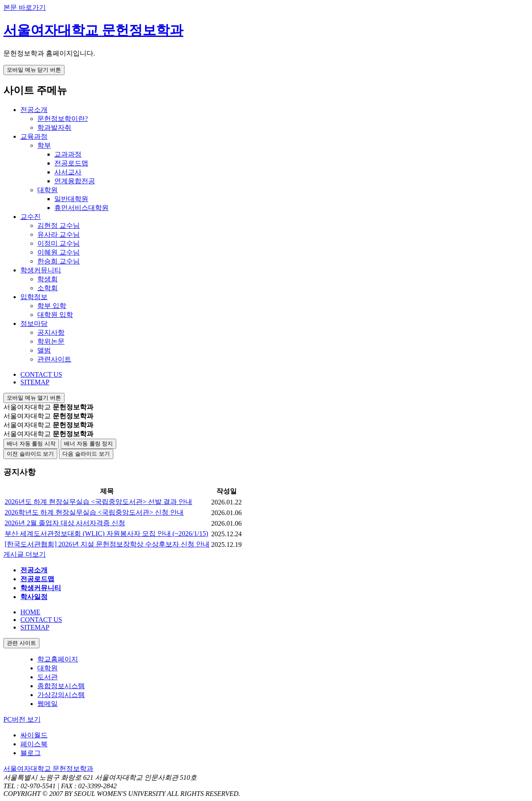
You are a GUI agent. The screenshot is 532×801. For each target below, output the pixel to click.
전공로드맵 (71, 163)
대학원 (48, 190)
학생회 (48, 279)
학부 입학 (52, 306)
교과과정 (68, 154)
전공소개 (34, 110)
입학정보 (34, 297)
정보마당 (34, 323)
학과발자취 (54, 127)
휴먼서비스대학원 (81, 208)
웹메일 (48, 704)
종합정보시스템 (61, 686)
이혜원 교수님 (59, 252)
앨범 (44, 350)
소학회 (48, 288)
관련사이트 (54, 359)
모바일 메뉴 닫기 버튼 (34, 70)
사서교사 (68, 172)
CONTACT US (41, 374)
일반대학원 (71, 199)
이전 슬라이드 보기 (30, 454)
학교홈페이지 (58, 659)
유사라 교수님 (59, 234)
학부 (44, 145)
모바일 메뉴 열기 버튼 (34, 398)
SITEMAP (35, 382)
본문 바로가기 (25, 7)
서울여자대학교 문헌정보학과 (93, 30)
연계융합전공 (75, 181)
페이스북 (34, 744)
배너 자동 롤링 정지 (88, 444)
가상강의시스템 (61, 695)
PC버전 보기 (22, 719)
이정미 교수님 (59, 243)
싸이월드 (34, 735)
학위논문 (51, 341)
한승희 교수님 (59, 261)
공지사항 (51, 332)
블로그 (31, 753)
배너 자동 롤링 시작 (31, 444)
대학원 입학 (55, 315)
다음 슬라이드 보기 (86, 454)
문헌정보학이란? (63, 119)
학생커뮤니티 (41, 270)
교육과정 (34, 136)
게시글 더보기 (25, 554)
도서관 (48, 677)
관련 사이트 (21, 643)
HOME (30, 612)
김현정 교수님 (59, 225)
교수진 (31, 217)
